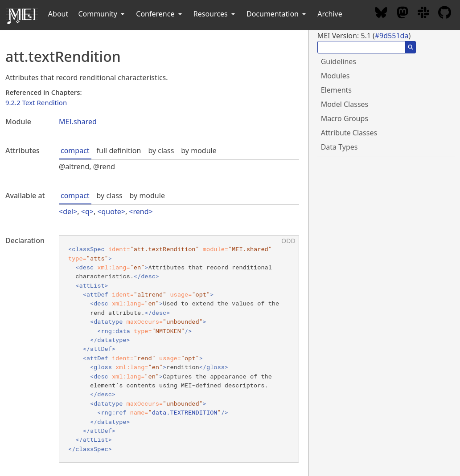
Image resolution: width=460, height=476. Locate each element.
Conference (160, 14)
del (68, 212)
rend (141, 212)
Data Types (339, 147)
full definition (119, 151)
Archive (330, 14)
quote (111, 212)
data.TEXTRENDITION (185, 412)
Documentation (277, 14)
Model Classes (345, 104)
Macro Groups (345, 118)
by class (161, 151)
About (58, 14)
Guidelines (339, 61)
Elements (336, 90)
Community (102, 14)
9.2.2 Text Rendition (36, 102)
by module (199, 151)
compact (75, 151)
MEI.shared (78, 122)
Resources (215, 14)
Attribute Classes (349, 133)
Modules (335, 76)
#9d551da (392, 36)
